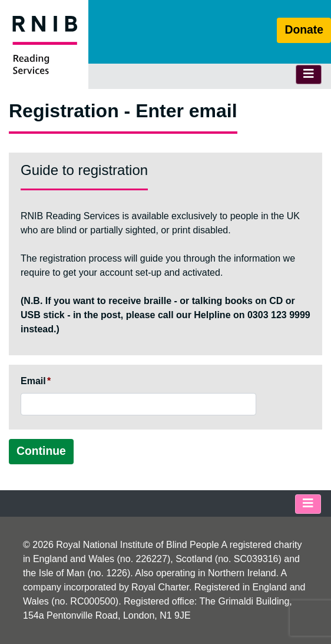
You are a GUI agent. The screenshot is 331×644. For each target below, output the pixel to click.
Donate (304, 30)
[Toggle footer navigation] (308, 504)
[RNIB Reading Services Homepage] (44, 44)
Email (33, 381)
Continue (41, 451)
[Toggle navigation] (309, 75)
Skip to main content (165, 0)
